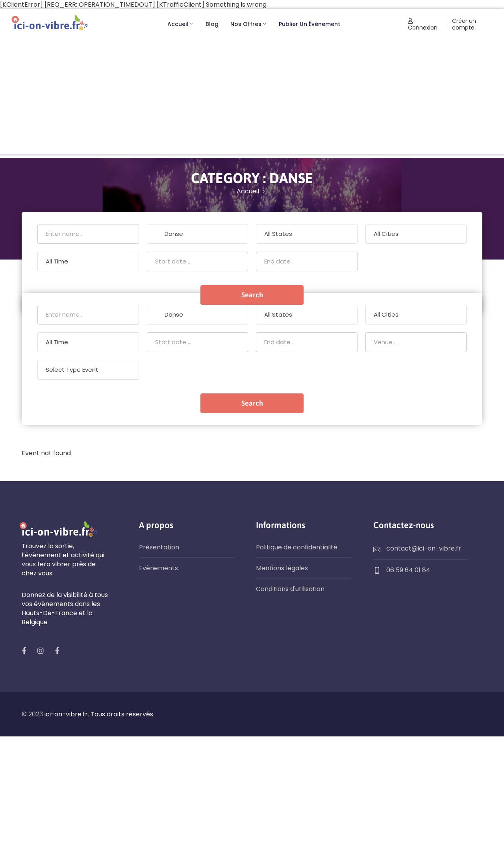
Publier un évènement (309, 24)
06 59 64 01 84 (408, 570)
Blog (212, 24)
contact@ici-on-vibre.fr (424, 548)
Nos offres (249, 24)
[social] (24, 651)
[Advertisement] (252, 99)
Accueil (181, 24)
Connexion (423, 25)
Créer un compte (464, 24)
